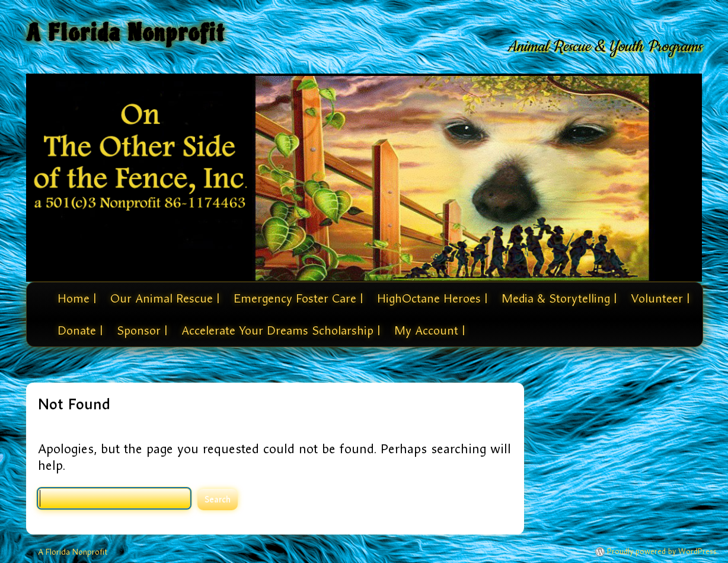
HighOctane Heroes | (432, 298)
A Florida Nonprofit (126, 33)
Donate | (80, 330)
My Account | (430, 330)
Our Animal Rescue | (165, 298)
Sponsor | (142, 330)
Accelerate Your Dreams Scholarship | (281, 330)
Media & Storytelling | (559, 298)
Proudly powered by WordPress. (663, 552)
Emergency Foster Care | (298, 298)
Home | (77, 298)
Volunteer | (660, 298)
